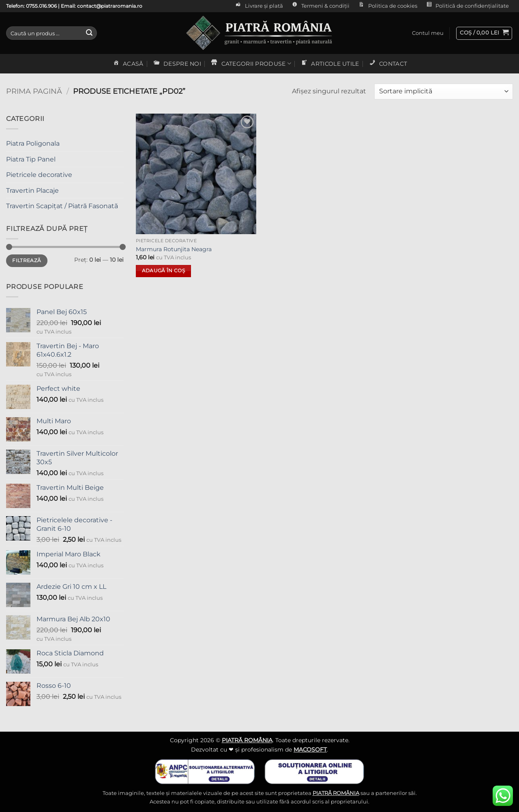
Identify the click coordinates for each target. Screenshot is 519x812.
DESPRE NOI (177, 64)
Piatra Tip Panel (31, 159)
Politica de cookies (387, 6)
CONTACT (388, 64)
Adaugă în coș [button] (164, 271)
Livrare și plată (258, 6)
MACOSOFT (310, 750)
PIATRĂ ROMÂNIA (247, 740)
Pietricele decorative (39, 175)
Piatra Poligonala (33, 143)
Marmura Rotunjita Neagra (174, 249)
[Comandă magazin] (444, 92)
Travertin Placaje (32, 191)
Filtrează (27, 260)
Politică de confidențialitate (467, 6)
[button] (428, 33)
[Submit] (89, 33)
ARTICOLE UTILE (329, 64)
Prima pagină (34, 91)
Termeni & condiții (320, 6)
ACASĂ (128, 64)
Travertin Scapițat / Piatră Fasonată (62, 206)
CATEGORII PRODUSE (251, 64)
